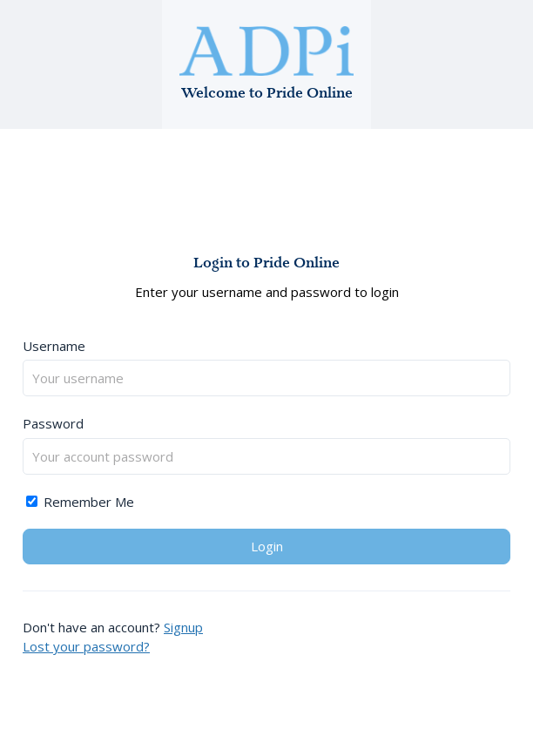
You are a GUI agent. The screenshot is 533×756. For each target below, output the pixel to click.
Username (54, 346)
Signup (183, 627)
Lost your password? (86, 646)
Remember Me (80, 502)
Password (53, 423)
